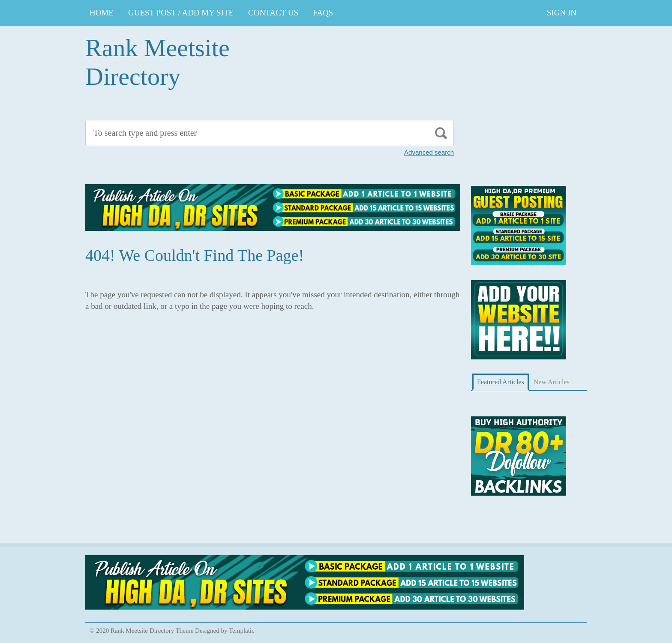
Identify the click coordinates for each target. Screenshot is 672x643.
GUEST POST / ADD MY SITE (181, 13)
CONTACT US (273, 13)
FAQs (323, 13)
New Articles (552, 382)
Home (102, 13)
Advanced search (429, 152)
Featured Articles (501, 382)
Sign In (562, 13)
